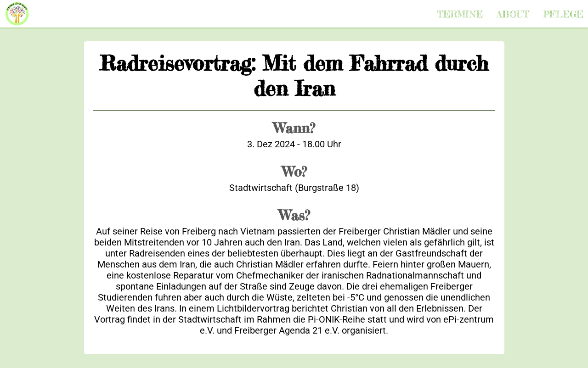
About (513, 14)
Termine (460, 14)
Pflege (563, 14)
